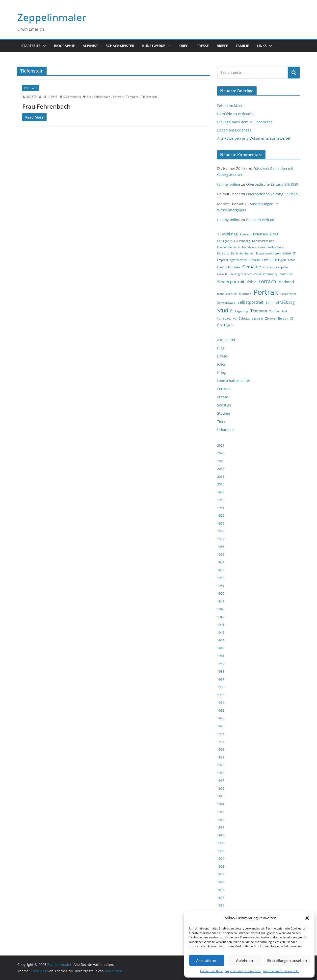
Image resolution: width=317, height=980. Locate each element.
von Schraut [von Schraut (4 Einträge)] (241, 318)
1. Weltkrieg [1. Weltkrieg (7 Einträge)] (227, 234)
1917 (221, 780)
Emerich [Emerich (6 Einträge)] (290, 253)
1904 (221, 858)
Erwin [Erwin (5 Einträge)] (266, 260)
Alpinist (90, 46)
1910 (221, 835)
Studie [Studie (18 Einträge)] (225, 310)
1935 (221, 695)
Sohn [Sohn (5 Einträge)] (270, 302)
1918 (221, 773)
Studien (224, 413)
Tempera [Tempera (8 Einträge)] (259, 311)
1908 (221, 851)
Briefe (222, 46)
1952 (221, 578)
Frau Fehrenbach (99, 97)
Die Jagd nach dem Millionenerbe (245, 122)
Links (262, 46)
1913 (221, 812)
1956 (221, 547)
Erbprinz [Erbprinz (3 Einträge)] (254, 260)
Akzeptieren (207, 960)
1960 (221, 515)
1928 (221, 718)
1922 (221, 757)
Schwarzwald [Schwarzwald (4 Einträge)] (226, 303)
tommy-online (229, 184)
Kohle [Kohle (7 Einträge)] (251, 282)
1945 (221, 632)
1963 (221, 492)
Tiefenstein (149, 97)
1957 (221, 539)
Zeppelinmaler (52, 17)
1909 (221, 843)
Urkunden (225, 430)
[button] (307, 918)
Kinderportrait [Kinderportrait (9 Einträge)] (231, 282)
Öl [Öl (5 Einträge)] (291, 318)
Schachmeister (120, 46)
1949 (221, 601)
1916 (221, 788)
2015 (221, 484)
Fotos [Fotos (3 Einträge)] (292, 260)
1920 (221, 765)
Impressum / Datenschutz (243, 971)
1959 (221, 523)
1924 (221, 742)
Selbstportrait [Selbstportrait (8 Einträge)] (251, 302)
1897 (221, 898)
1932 (221, 710)
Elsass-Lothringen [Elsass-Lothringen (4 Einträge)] (268, 253)
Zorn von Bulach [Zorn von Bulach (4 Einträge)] (276, 318)
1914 (221, 804)
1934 (221, 703)
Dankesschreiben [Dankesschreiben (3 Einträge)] (263, 241)
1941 (221, 656)
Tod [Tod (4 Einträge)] (284, 311)
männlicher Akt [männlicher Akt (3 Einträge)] (227, 294)
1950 (221, 593)
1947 (221, 617)
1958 (221, 531)
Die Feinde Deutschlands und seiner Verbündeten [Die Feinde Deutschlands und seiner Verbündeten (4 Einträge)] (251, 247)
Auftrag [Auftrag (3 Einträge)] (245, 234)
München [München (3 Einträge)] (245, 294)
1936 (221, 687)
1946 (221, 625)
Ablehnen (244, 960)
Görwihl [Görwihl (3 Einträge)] (222, 274)
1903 (221, 866)
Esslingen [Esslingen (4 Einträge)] (279, 260)
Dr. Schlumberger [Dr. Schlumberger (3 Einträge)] (242, 253)
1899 (221, 882)
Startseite (31, 46)
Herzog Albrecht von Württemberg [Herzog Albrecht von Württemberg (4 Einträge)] (254, 274)
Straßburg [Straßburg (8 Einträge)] (285, 302)
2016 (221, 477)
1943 (221, 648)
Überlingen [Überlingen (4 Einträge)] (225, 325)
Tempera (132, 97)
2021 (221, 445)
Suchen (294, 73)
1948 (221, 609)
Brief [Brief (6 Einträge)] (274, 234)
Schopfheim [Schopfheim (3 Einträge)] (288, 294)
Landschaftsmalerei (234, 381)
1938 (221, 671)
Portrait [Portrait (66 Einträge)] (266, 292)
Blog (221, 348)
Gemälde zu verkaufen (236, 114)
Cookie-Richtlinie (211, 971)
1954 (221, 562)
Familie (242, 46)
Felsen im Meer (230, 106)
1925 (221, 734)
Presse (203, 46)
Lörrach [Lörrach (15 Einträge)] (267, 281)
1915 (221, 796)
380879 (31, 97)
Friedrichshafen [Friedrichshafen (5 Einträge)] (229, 267)
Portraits (31, 88)
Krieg (184, 46)
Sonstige (224, 405)
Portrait (118, 97)
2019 (221, 461)
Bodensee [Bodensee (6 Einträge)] (260, 234)
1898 (221, 890)
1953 (221, 570)
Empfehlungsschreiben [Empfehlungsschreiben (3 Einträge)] (232, 260)
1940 (221, 664)
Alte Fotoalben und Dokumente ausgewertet (254, 138)
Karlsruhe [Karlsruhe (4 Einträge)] (286, 274)
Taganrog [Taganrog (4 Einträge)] (241, 311)
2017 (221, 469)
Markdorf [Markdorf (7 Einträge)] (286, 282)
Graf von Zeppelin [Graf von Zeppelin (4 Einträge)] (276, 267)
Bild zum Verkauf (260, 220)
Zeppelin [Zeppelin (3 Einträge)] (257, 319)
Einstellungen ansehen (287, 960)
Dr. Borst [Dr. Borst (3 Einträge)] (223, 253)
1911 (221, 827)
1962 (221, 500)
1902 (221, 874)
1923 (221, 749)
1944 (221, 640)
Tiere (221, 421)
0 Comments (70, 97)
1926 (221, 726)
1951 (221, 586)
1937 (221, 679)
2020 (221, 453)
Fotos (222, 364)
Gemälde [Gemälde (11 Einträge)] (252, 267)
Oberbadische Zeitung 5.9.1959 (272, 184)
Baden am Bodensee (234, 130)
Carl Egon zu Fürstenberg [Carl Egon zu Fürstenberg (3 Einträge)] (234, 241)
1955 (221, 554)
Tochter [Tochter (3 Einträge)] (274, 311)
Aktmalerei (226, 340)
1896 (221, 905)
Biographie (64, 46)
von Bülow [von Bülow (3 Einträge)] (224, 319)
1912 (221, 820)
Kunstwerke (154, 46)
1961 (221, 508)
